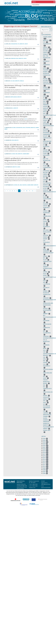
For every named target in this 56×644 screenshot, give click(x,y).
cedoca (47, 211)
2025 (45, 440)
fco (10, 10)
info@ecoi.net (32, 488)
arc (45, 202)
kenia (46, 249)
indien (5, 14)
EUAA (46, 197)
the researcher (40, 10)
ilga (46, 364)
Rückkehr (47, 187)
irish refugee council (47, 142)
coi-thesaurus (46, 242)
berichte (47, 49)
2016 (45, 456)
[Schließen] (54, 2)
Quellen (47, 119)
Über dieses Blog (46, 27)
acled (46, 188)
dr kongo (47, 152)
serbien (47, 314)
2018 (45, 452)
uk (45, 145)
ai (30, 15)
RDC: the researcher (47, 58)
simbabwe (47, 251)
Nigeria (47, 291)
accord (47, 80)
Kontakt (43, 481)
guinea (46, 272)
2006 (45, 473)
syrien (12, 14)
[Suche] (51, 30)
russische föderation (47, 75)
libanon (47, 413)
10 (27, 191)
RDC (46, 361)
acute (46, 260)
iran (9, 18)
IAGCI (46, 402)
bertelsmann (14, 97)
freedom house (15, 58)
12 (32, 191)
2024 (45, 442)
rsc (45, 385)
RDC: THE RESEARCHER (47, 160)
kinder (42, 20)
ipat (46, 164)
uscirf (46, 221)
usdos (16, 12)
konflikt (47, 190)
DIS (39, 18)
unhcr (39, 12)
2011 (45, 465)
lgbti (31, 13)
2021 (45, 447)
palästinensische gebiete (48, 428)
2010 (45, 466)
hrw (8, 15)
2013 (45, 461)
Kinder (46, 239)
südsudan (9, 21)
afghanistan (45, 15)
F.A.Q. (43, 486)
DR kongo (47, 133)
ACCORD (24, 11)
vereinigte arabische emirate (47, 423)
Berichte (33, 19)
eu (45, 195)
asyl (46, 350)
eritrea (5, 12)
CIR (45, 411)
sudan (9, 12)
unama (46, 362)
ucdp (46, 265)
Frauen (47, 150)
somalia (22, 17)
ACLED (46, 166)
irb (45, 282)
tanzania (47, 336)
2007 (45, 472)
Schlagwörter (46, 35)
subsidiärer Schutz (47, 135)
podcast (47, 204)
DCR (22, 19)
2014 (45, 459)
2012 (45, 463)
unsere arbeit (7, 16)
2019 (45, 451)
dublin (46, 256)
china (7, 10)
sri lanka (47, 230)
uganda (47, 180)
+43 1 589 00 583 (34, 484)
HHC (52, 13)
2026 (45, 438)
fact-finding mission (47, 184)
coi (33, 12)
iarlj (17, 13)
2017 (45, 454)
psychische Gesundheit (47, 408)
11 (30, 191)
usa (45, 357)
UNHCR (46, 206)
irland (47, 79)
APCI (46, 401)
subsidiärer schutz (32, 10)
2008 (45, 470)
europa (51, 18)
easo (46, 103)
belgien (47, 173)
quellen (7, 13)
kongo (46, 396)
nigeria (44, 18)
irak (16, 19)
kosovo (47, 308)
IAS (45, 404)
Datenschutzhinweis (46, 488)
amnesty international (48, 268)
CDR (46, 352)
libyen (46, 174)
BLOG (31, 16)
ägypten (5, 18)
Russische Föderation (47, 294)
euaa (46, 274)
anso (46, 378)
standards (19, 20)
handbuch (49, 20)
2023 (45, 444)
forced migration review (46, 382)
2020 (45, 449)
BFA (55, 13)
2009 (45, 468)
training (46, 13)
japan (46, 220)
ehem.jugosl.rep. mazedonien (48, 305)
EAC (45, 387)
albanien (47, 298)
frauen (21, 13)
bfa (45, 258)
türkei (21, 16)
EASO (13, 18)
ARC (26, 13)
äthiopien (8, 19)
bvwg (46, 348)
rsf (45, 376)
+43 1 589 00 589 (34, 486)
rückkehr (48, 17)
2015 (45, 458)
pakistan (15, 10)
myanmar (40, 13)
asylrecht (20, 15)
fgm (46, 281)
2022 (45, 445)
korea (46, 275)
